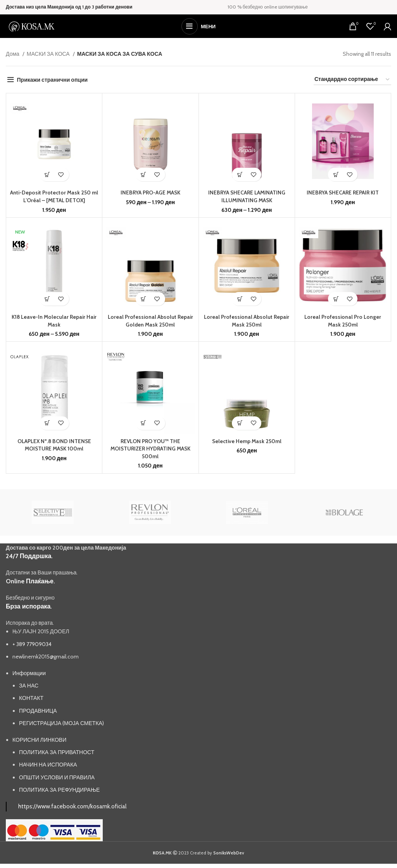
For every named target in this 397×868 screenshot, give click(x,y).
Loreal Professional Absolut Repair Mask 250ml (247, 321)
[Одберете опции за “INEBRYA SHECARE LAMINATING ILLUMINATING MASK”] (240, 174)
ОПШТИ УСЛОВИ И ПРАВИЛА (57, 777)
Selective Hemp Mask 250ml (247, 441)
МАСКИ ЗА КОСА (49, 54)
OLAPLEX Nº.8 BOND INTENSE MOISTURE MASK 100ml (54, 445)
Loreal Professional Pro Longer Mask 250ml (343, 321)
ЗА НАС (29, 686)
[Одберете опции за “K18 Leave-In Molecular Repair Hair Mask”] (47, 299)
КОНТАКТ (31, 698)
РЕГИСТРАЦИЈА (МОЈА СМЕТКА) (61, 723)
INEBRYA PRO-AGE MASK (150, 193)
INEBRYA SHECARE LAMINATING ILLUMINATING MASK (247, 196)
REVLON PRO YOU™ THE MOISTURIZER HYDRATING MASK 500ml (150, 449)
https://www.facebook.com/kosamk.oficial (72, 806)
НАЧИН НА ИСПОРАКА (48, 765)
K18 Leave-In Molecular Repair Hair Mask (54, 321)
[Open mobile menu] (198, 26)
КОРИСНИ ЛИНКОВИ (39, 740)
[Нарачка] (352, 80)
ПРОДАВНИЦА (38, 711)
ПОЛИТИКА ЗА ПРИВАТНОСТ (57, 752)
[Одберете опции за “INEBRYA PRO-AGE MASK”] (144, 174)
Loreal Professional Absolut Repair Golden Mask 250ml (150, 321)
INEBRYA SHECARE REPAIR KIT (343, 193)
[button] (47, 174)
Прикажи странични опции (53, 80)
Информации (29, 673)
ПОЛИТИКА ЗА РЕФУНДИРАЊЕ (59, 790)
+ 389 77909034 (32, 644)
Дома (13, 54)
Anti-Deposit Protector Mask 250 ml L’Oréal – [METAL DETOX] (54, 196)
